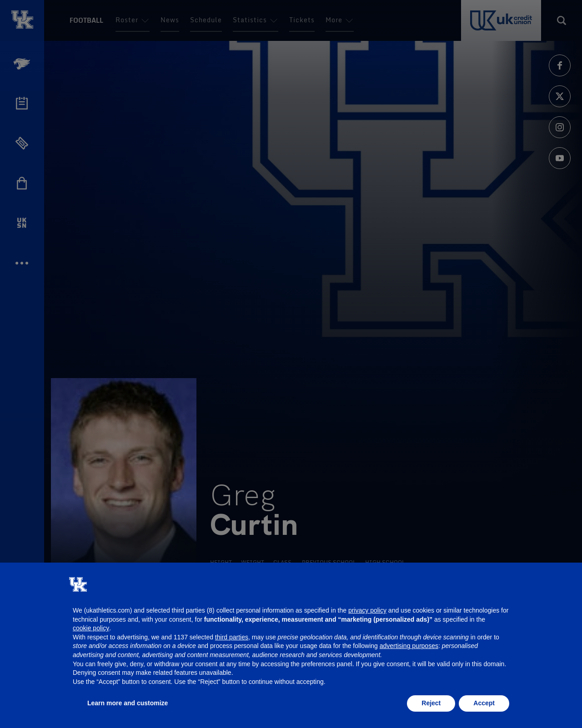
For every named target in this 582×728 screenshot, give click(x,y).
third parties (232, 637)
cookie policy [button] (91, 628)
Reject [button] (431, 703)
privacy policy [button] (367, 610)
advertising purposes (409, 646)
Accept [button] (484, 703)
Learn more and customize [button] (128, 703)
